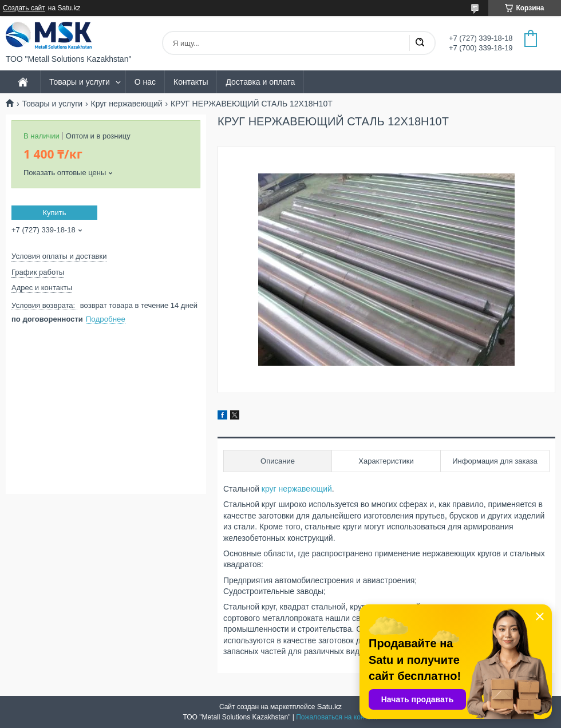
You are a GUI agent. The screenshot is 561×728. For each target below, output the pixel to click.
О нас (145, 82)
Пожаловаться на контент (337, 717)
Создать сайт (24, 8)
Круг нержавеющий (127, 104)
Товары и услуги (80, 82)
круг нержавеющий (297, 489)
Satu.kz (329, 707)
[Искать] (420, 43)
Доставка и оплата (260, 82)
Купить (54, 213)
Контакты (191, 82)
